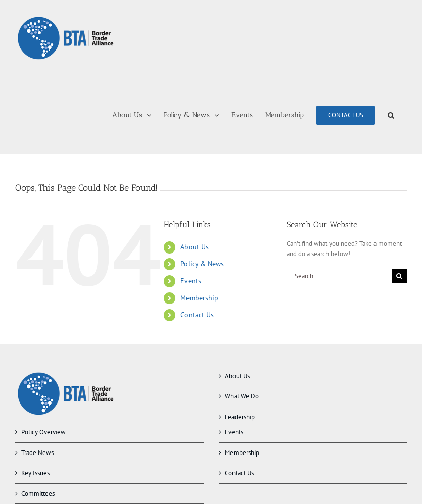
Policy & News (202, 264)
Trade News (37, 453)
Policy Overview (43, 432)
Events (191, 281)
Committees (38, 494)
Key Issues (35, 473)
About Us (195, 247)
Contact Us (197, 315)
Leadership (240, 417)
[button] (391, 115)
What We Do (242, 396)
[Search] (400, 276)
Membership (199, 298)
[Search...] (339, 276)
